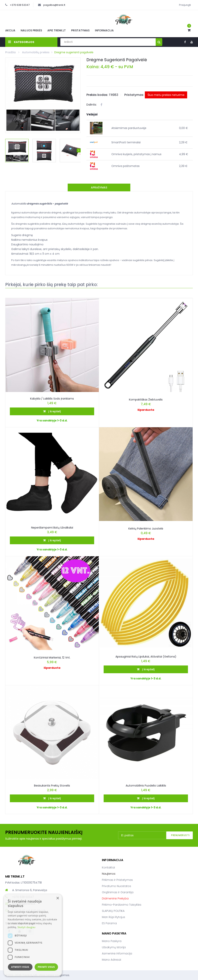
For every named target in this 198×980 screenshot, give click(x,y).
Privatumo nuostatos (116, 886)
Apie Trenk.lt (57, 30)
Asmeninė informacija (117, 953)
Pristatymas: (134, 95)
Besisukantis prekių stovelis (52, 786)
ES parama (109, 923)
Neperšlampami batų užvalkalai (52, 528)
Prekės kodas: (97, 95)
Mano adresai (111, 960)
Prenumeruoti (180, 835)
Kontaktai (108, 867)
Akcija (10, 30)
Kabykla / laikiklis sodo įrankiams (52, 399)
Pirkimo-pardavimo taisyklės (122, 905)
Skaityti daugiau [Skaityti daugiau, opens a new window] (26, 927)
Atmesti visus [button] (20, 967)
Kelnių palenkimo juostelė (146, 529)
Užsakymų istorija (114, 947)
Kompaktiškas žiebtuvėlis (146, 400)
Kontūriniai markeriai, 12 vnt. (52, 658)
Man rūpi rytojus (114, 917)
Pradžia (11, 52)
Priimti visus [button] (46, 967)
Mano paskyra (112, 941)
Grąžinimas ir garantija (118, 892)
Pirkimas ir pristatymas (117, 880)
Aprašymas (99, 187)
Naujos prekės (31, 30)
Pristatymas (80, 30)
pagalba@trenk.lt (54, 5)
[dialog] (33, 935)
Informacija (104, 30)
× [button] (58, 898)
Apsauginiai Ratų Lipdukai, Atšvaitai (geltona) (146, 657)
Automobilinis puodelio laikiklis (146, 786)
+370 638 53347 (20, 5)
